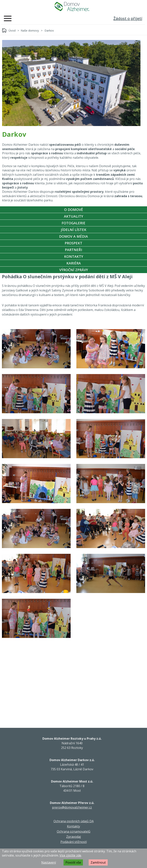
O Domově (73, 210)
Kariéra (74, 263)
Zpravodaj (73, 837)
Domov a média (73, 236)
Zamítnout (98, 862)
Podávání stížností (74, 842)
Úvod (12, 30)
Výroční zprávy (74, 270)
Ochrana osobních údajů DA (74, 821)
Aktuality (73, 216)
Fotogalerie (73, 223)
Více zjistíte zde (70, 855)
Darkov (49, 30)
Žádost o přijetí (128, 18)
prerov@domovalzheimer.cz (72, 807)
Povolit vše (73, 862)
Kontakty (74, 256)
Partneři (73, 250)
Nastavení (49, 862)
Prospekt (73, 243)
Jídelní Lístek (74, 230)
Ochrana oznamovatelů (74, 831)
